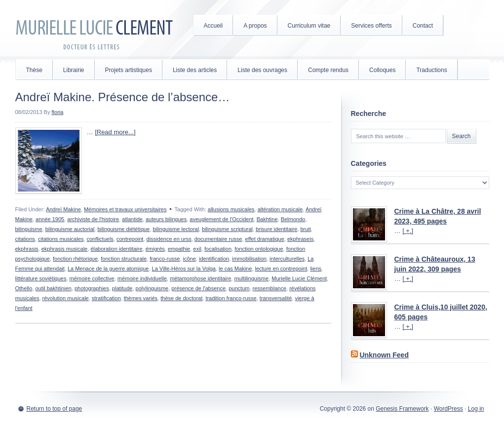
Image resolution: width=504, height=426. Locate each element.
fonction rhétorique (75, 259)
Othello (24, 288)
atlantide (132, 219)
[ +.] (408, 231)
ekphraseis (300, 239)
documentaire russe (218, 239)
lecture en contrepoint (281, 269)
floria (58, 112)
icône (190, 259)
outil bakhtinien (53, 288)
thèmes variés (141, 298)
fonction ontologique (259, 249)
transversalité (276, 298)
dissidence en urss (169, 239)
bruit (305, 229)
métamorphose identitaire (200, 278)
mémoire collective (92, 278)
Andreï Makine (63, 209)
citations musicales (61, 239)
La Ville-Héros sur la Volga (184, 269)
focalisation (218, 249)
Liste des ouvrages (262, 70)
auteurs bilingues (166, 219)
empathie (179, 249)
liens (316, 269)
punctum (239, 288)
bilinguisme (29, 229)
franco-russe (165, 259)
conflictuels (100, 239)
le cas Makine (235, 269)
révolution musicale (66, 298)
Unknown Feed (384, 355)
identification (214, 259)
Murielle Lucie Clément (94, 30)
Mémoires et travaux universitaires (125, 209)
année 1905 (50, 219)
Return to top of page (55, 409)
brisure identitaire (276, 229)
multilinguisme (251, 278)
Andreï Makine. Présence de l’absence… (123, 97)
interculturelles (287, 259)
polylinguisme (152, 288)
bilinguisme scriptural (227, 229)
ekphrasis (27, 249)
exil (197, 249)
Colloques (382, 70)
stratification (106, 298)
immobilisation (249, 259)
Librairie (74, 70)
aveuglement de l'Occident (221, 219)
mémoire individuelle (142, 278)
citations (25, 239)
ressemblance (270, 288)
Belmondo (293, 219)
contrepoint (130, 239)
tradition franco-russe (231, 298)
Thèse (34, 70)
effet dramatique (265, 239)
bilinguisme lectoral (176, 229)
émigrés (155, 249)
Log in (476, 409)
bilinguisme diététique (123, 229)
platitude (122, 288)
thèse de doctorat (181, 298)
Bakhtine (267, 219)
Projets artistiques (129, 70)
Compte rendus (328, 70)
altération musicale (280, 209)
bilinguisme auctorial (70, 229)
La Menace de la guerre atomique (108, 269)
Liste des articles (195, 70)
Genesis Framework (402, 409)
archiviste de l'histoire (93, 219)
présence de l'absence (198, 288)
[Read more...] (115, 132)
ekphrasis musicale (65, 249)
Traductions (431, 70)
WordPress (448, 409)
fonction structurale (124, 259)
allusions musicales (231, 209)
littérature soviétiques (41, 278)
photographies (92, 288)
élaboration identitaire (116, 249)
